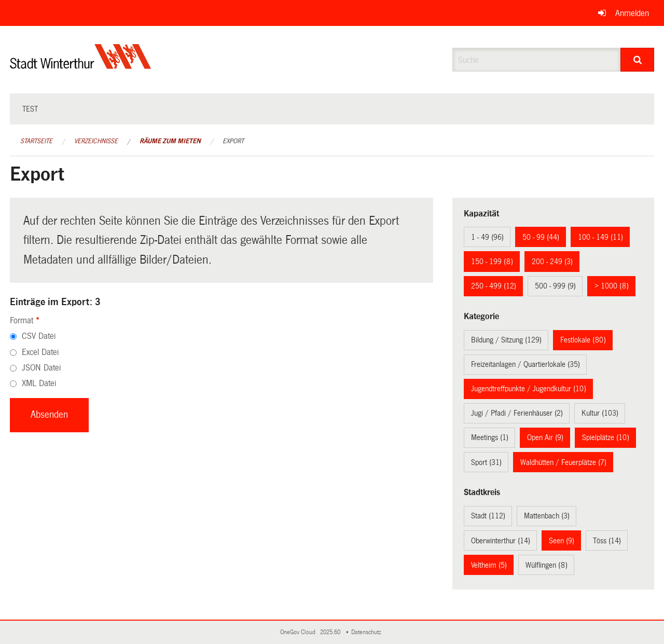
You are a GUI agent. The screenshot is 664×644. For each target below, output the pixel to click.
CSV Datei (39, 336)
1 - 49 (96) (487, 237)
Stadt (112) (488, 516)
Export (233, 141)
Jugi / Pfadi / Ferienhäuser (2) (517, 413)
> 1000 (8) (612, 286)
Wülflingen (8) (547, 565)
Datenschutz (368, 632)
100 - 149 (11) (600, 237)
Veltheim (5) (489, 565)
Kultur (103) (600, 413)
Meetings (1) (490, 437)
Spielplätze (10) (606, 437)
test (30, 109)
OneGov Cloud (299, 632)
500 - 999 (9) (555, 286)
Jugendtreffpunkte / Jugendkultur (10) (529, 389)
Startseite (36, 141)
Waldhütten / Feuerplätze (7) (563, 462)
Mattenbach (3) (547, 516)
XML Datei (39, 383)
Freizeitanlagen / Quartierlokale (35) (525, 364)
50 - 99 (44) (541, 237)
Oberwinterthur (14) (501, 541)
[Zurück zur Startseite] (81, 65)
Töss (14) (607, 541)
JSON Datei (41, 368)
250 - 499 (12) (494, 286)
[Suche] (637, 60)
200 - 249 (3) (552, 262)
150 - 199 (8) (492, 262)
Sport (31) (486, 462)
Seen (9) (562, 541)
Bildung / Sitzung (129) (506, 340)
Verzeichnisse (96, 141)
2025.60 (331, 632)
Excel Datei (40, 352)
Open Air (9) (545, 437)
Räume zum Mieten (170, 141)
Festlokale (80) (583, 340)
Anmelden (632, 13)
